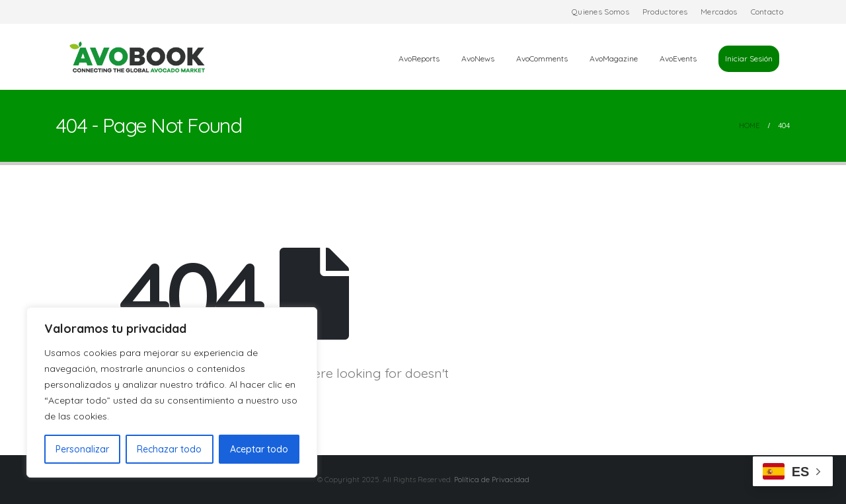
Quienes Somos (600, 12)
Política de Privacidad (492, 480)
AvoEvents (678, 58)
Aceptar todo (259, 449)
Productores (665, 12)
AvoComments (542, 58)
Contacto (767, 12)
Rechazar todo (169, 449)
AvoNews (478, 58)
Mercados (719, 12)
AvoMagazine (614, 58)
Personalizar (82, 449)
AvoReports (419, 58)
